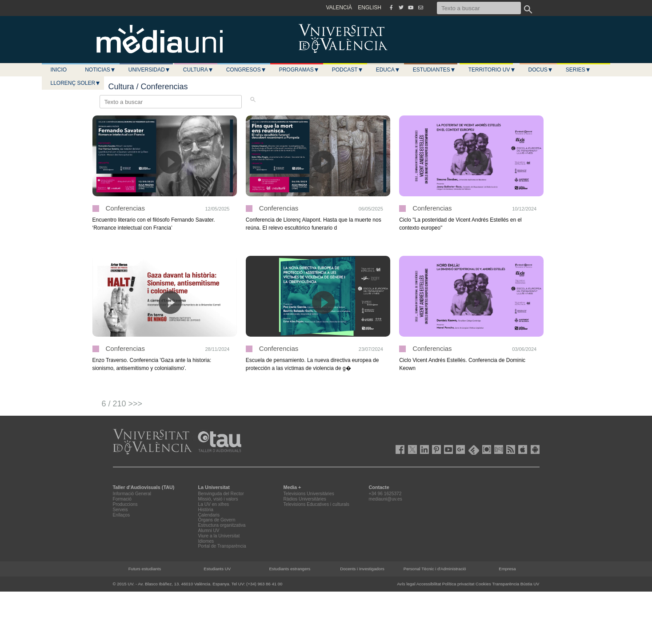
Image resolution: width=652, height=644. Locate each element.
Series (578, 70)
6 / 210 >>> (122, 404)
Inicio (59, 70)
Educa (388, 70)
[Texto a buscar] (479, 8)
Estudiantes (434, 70)
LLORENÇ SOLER (76, 83)
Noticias (100, 70)
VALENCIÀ (339, 8)
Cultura (198, 70)
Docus (541, 70)
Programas (299, 70)
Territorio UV (492, 70)
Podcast (348, 70)
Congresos (246, 70)
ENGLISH (370, 8)
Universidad (149, 70)
